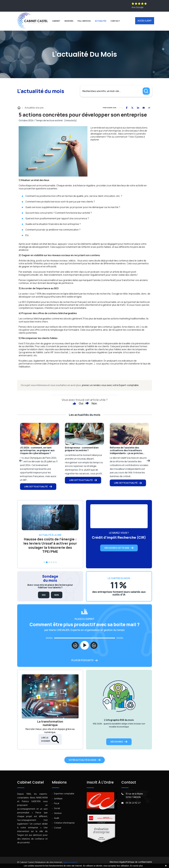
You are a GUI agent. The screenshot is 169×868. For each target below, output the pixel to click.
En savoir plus (136, 866)
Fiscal (57, 804)
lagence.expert (70, 862)
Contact (115, 21)
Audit (57, 818)
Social (57, 809)
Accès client (145, 21)
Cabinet (56, 21)
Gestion (58, 813)
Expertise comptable (64, 794)
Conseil (58, 828)
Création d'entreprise (64, 823)
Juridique (58, 799)
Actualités (101, 21)
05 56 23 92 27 (133, 803)
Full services (84, 21)
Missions (69, 21)
